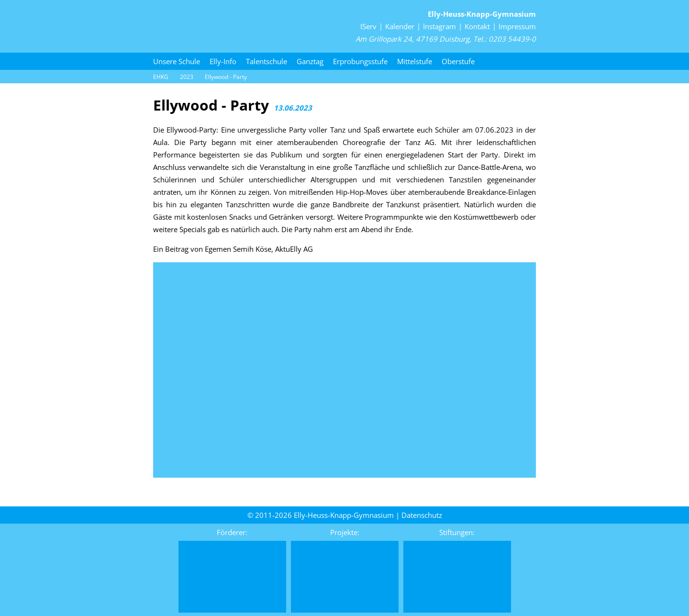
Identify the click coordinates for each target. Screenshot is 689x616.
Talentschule (267, 61)
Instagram (439, 26)
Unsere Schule (177, 61)
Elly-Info (223, 61)
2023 (187, 77)
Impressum (517, 26)
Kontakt (477, 26)
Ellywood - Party (226, 77)
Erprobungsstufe (360, 61)
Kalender (400, 26)
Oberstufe (458, 61)
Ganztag (310, 61)
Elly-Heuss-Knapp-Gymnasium (482, 14)
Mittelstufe (415, 61)
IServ (368, 26)
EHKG (161, 77)
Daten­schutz (422, 515)
